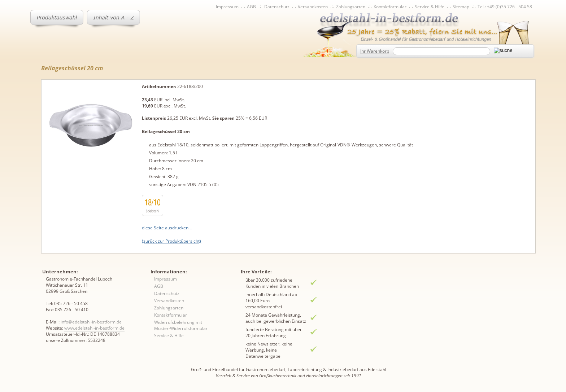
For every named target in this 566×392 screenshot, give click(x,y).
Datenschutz (277, 7)
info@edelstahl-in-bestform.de (91, 322)
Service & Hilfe (430, 7)
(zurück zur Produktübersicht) (171, 241)
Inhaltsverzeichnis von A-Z (114, 19)
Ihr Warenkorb (375, 51)
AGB (251, 7)
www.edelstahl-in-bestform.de (94, 328)
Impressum (227, 7)
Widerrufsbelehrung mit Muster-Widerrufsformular (181, 325)
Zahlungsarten (351, 7)
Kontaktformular (390, 7)
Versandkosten (313, 7)
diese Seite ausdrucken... (167, 228)
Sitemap (461, 7)
